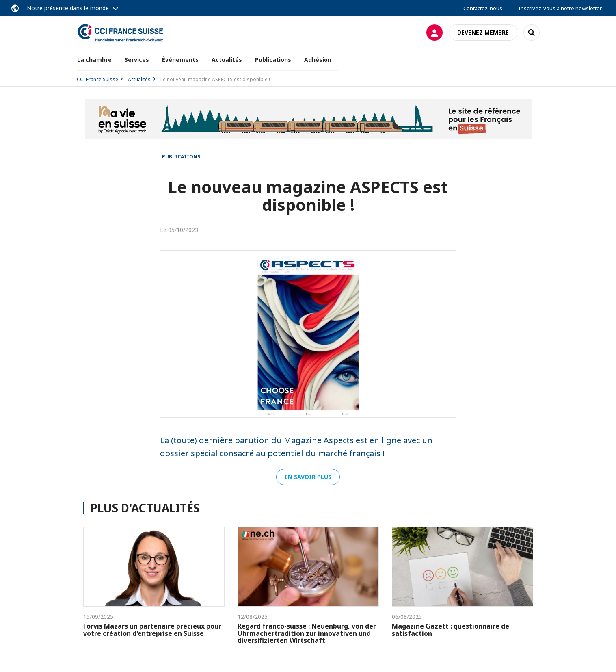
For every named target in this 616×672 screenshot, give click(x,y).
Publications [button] (273, 60)
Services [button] (137, 60)
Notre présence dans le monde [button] (68, 8)
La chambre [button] (94, 60)
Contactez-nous (483, 8)
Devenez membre (483, 32)
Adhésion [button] (318, 60)
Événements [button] (180, 60)
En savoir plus (308, 477)
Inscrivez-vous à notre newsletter (560, 8)
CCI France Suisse (97, 79)
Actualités (227, 60)
